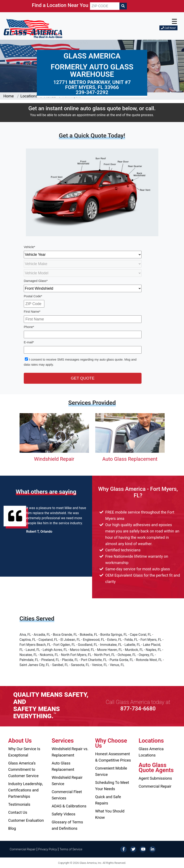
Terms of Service (71, 849)
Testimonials (19, 804)
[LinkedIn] (152, 849)
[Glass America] (33, 28)
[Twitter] (133, 849)
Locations (29, 96)
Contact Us (18, 812)
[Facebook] (123, 849)
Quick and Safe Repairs (108, 800)
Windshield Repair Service (67, 781)
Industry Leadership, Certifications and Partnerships (26, 790)
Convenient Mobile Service (111, 771)
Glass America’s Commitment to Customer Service (23, 769)
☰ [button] (174, 21)
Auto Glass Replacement (130, 459)
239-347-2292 (92, 92)
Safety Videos (64, 814)
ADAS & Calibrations (69, 806)
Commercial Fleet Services (67, 795)
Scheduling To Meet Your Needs (112, 786)
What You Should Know (110, 814)
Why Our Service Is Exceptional (24, 752)
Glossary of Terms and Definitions (67, 825)
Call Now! (168, 28)
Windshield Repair (54, 459)
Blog (12, 828)
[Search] (123, 6)
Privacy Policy (48, 849)
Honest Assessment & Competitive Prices (113, 757)
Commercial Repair (155, 786)
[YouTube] (143, 849)
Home (9, 96)
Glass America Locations (151, 752)
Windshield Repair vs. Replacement (70, 752)
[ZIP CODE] (105, 6)
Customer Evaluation (26, 820)
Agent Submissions (155, 778)
